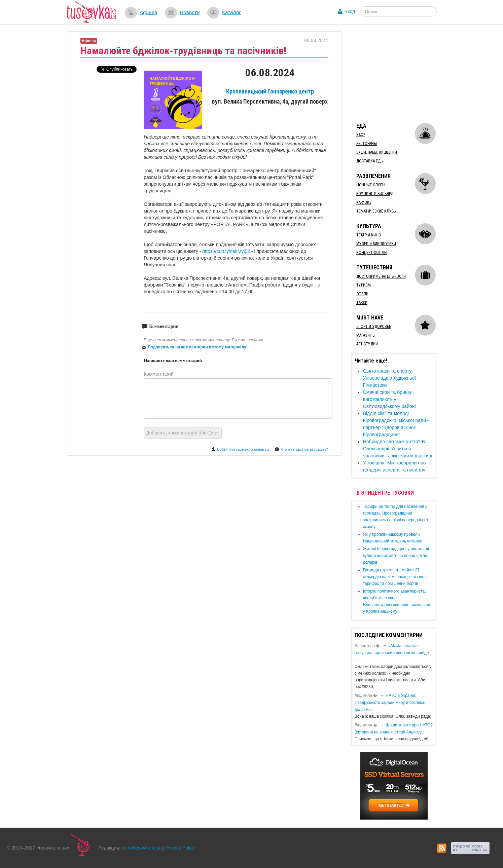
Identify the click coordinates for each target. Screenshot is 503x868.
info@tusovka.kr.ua (142, 848)
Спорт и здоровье (374, 327)
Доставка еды (370, 161)
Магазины (366, 335)
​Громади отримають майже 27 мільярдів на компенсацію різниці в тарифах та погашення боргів (396, 577)
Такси (362, 303)
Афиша (149, 12)
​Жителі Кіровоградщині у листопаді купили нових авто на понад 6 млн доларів (396, 556)
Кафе (361, 135)
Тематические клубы (376, 211)
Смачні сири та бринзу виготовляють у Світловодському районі (389, 399)
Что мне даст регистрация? (304, 449)
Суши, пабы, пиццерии (377, 152)
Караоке (364, 202)
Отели (362, 294)
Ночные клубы (371, 185)
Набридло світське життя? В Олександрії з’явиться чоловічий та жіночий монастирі (398, 449)
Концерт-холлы (372, 253)
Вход (350, 11)
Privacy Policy (180, 848)
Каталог (231, 12)
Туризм (364, 285)
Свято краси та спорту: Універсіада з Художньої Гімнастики (389, 378)
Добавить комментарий (183, 433)
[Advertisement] (402, 73)
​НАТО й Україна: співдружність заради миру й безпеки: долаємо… (390, 703)
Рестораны (367, 144)
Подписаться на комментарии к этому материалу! (198, 347)
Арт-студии (367, 344)
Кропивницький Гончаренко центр (270, 91)
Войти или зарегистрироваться (244, 449)
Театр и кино (369, 235)
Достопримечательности (381, 276)
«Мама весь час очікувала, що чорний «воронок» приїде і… (392, 653)
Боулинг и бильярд (375, 194)
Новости (190, 12)
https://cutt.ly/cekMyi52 (227, 251)
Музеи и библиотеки (376, 244)
